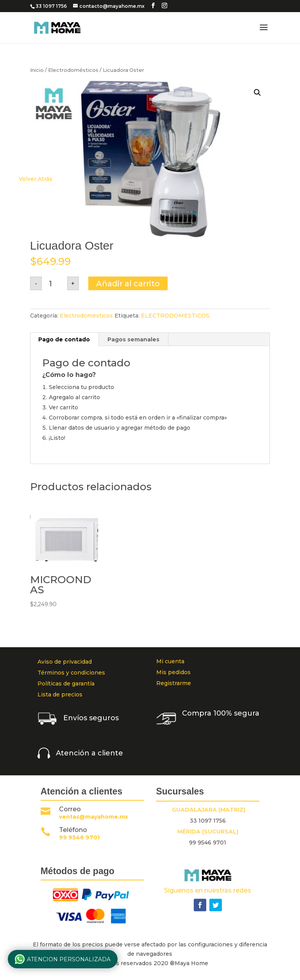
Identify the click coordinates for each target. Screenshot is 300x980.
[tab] (64, 339)
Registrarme (174, 683)
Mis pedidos (173, 672)
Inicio (37, 70)
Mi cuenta (170, 661)
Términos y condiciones (71, 673)
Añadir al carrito (128, 284)
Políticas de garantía (66, 684)
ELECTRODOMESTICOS (175, 316)
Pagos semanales (133, 339)
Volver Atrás (36, 179)
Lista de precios (60, 694)
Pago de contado (64, 339)
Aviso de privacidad (65, 662)
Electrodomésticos (73, 70)
